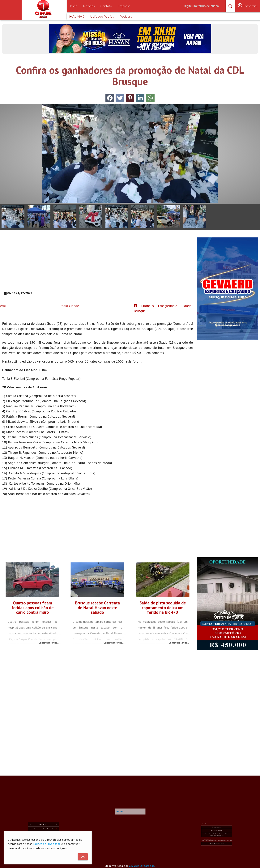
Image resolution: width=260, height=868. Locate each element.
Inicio (74, 6)
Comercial (248, 8)
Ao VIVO (77, 17)
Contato (106, 6)
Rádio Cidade (29, 306)
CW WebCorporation (143, 866)
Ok (83, 857)
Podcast (126, 17)
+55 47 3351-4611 (217, 836)
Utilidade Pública (102, 17)
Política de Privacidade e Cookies (217, 841)
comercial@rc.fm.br (217, 837)
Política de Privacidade (47, 844)
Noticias (89, 6)
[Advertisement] (97, 264)
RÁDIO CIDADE (127, 816)
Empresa (124, 6)
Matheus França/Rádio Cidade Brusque (163, 308)
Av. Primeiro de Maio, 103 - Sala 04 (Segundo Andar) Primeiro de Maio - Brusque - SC (217, 838)
